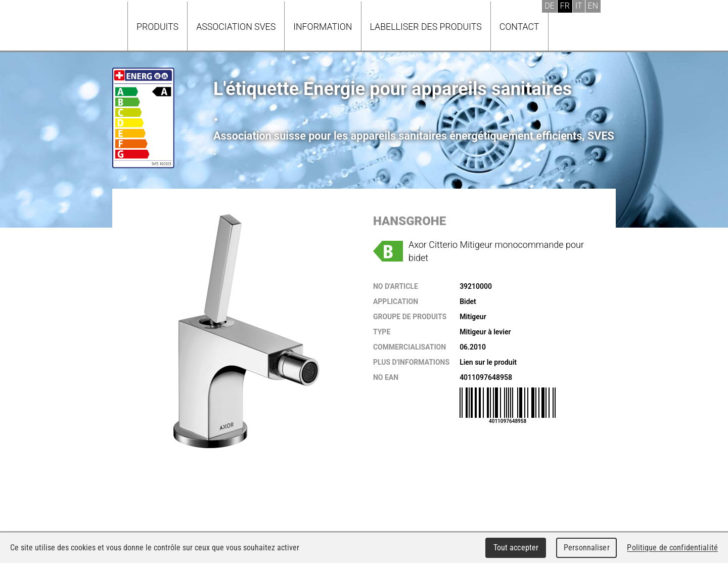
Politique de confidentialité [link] (672, 548)
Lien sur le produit (488, 362)
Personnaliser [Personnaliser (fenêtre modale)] (587, 548)
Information (323, 27)
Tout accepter (516, 548)
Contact (519, 27)
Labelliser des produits (426, 27)
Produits (157, 27)
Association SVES (236, 27)
